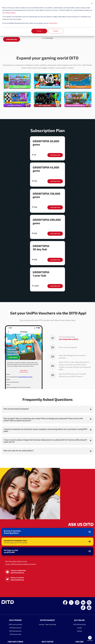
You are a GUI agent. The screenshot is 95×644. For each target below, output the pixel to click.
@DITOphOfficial (17, 603)
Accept (39, 31)
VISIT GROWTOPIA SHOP (67, 370)
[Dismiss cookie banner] (92, 4)
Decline (56, 31)
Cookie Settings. (10, 13)
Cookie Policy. (53, 23)
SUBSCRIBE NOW (12, 70)
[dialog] (47, 18)
